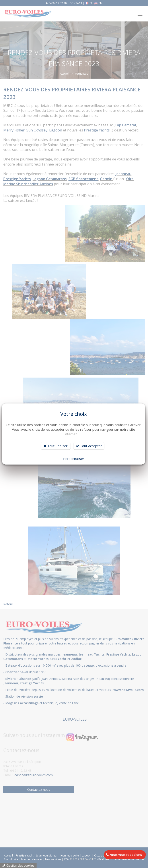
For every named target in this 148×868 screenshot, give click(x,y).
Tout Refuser (56, 446)
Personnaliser (74, 459)
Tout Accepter (89, 446)
